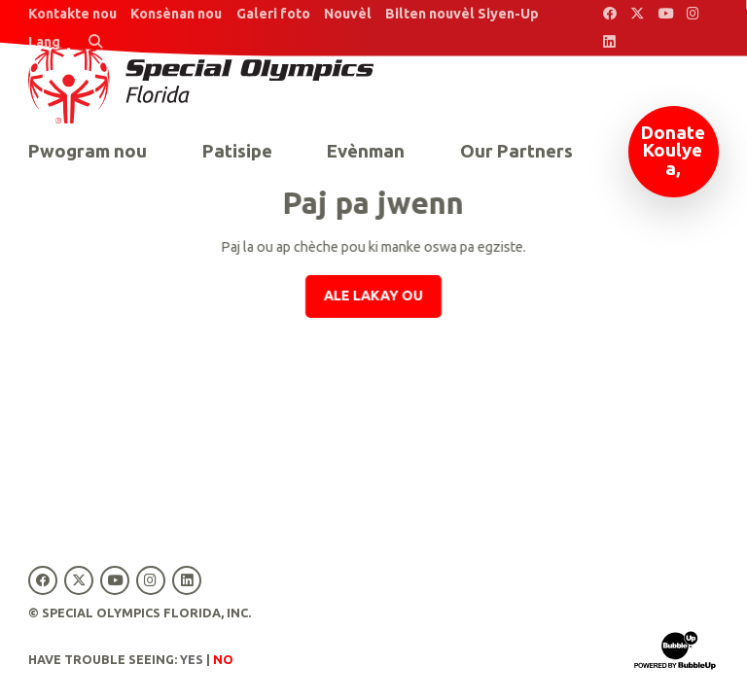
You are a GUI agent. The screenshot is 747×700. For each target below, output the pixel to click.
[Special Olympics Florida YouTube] (666, 14)
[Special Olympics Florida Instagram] (694, 14)
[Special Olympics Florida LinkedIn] (609, 42)
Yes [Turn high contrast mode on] (192, 659)
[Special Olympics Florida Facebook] (609, 14)
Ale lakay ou (373, 296)
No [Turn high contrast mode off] (223, 659)
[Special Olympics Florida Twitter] (638, 14)
